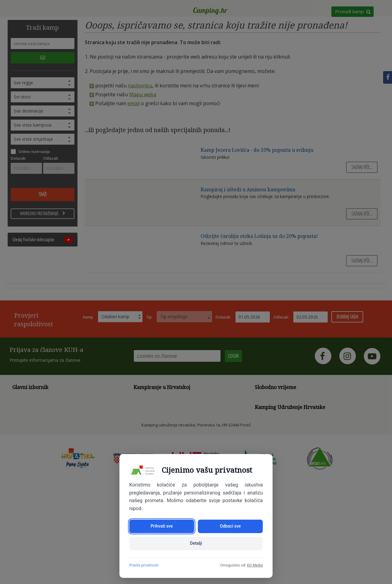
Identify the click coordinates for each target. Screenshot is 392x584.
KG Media (255, 565)
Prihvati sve (162, 526)
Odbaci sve (230, 526)
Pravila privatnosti (144, 565)
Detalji (196, 544)
